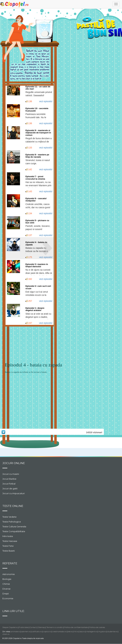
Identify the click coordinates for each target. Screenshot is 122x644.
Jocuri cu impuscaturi (14, 493)
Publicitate (24, 627)
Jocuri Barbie (9, 479)
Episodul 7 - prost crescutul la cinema (35, 178)
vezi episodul (46, 101)
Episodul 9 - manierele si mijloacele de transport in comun (38, 133)
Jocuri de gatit (10, 488)
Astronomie (9, 574)
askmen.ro (26, 632)
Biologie (7, 579)
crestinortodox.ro (59, 632)
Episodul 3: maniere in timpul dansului (37, 265)
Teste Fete (8, 546)
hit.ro (76, 632)
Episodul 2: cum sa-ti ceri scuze (38, 287)
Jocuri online (14, 463)
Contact (33, 627)
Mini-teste (8, 536)
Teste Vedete (9, 517)
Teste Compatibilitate (14, 531)
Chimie (6, 584)
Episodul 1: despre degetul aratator (35, 309)
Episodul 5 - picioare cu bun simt (37, 222)
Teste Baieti (9, 551)
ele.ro (70, 632)
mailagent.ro (92, 632)
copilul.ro (47, 632)
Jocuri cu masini (11, 474)
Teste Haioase (10, 541)
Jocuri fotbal (9, 484)
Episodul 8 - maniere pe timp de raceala (37, 156)
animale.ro (15, 632)
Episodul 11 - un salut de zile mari (38, 88)
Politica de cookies (97, 627)
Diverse (6, 589)
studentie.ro (112, 632)
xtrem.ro (6, 634)
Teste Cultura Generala (14, 526)
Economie (8, 598)
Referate (10, 563)
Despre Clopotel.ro (10, 627)
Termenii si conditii (55, 627)
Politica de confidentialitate (76, 627)
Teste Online (13, 506)
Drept (6, 594)
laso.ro (82, 632)
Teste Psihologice (12, 522)
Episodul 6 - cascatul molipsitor (36, 200)
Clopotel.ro (14, 4)
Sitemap (41, 627)
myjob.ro (102, 632)
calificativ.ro (37, 632)
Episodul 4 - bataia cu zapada (36, 243)
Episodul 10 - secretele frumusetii (37, 110)
